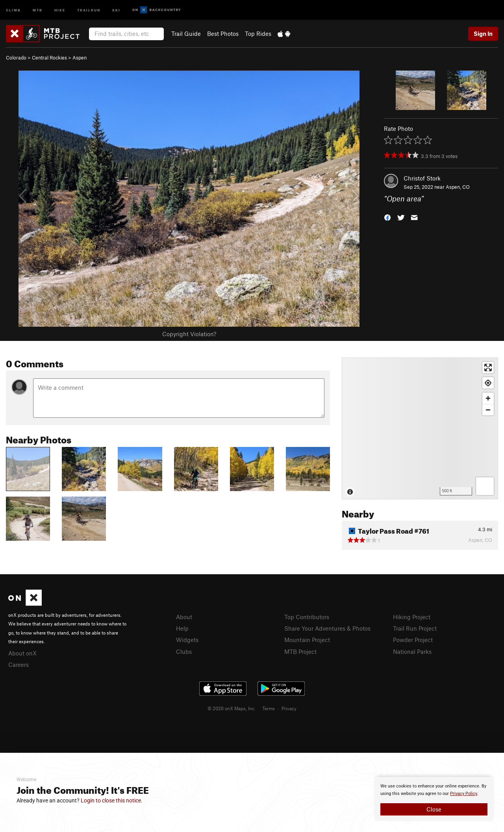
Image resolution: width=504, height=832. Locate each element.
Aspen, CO (458, 187)
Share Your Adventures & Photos (327, 628)
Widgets (187, 640)
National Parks (412, 651)
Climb (13, 10)
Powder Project (413, 640)
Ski (116, 10)
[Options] (485, 486)
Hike (60, 10)
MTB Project (300, 651)
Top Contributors (307, 617)
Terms (269, 708)
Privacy (289, 708)
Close (434, 809)
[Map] (420, 428)
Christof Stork (422, 178)
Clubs (184, 651)
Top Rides (258, 34)
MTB (38, 10)
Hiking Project (412, 617)
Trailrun (89, 10)
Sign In (483, 34)
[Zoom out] (488, 410)
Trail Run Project (415, 628)
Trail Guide (186, 34)
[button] (387, 217)
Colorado (16, 58)
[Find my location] (488, 383)
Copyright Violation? (189, 334)
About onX (22, 653)
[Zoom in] (488, 398)
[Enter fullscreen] (488, 368)
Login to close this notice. (112, 800)
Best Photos (223, 34)
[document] (434, 799)
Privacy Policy (464, 794)
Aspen (80, 58)
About (184, 617)
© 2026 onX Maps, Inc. (232, 708)
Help (182, 628)
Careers (19, 664)
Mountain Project (307, 640)
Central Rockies (49, 58)
